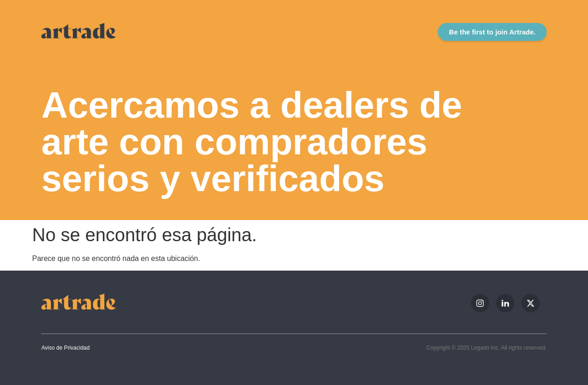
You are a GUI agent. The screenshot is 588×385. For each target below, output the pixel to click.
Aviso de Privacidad (65, 348)
